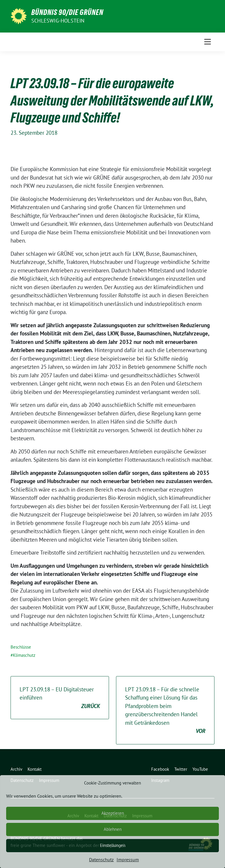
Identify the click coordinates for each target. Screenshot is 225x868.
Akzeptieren (113, 813)
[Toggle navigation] (208, 42)
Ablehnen (113, 829)
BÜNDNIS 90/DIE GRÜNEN (67, 12)
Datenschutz (101, 860)
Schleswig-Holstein (58, 21)
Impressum (128, 860)
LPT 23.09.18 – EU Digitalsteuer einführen (60, 698)
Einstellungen (113, 845)
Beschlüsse (21, 647)
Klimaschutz (24, 655)
